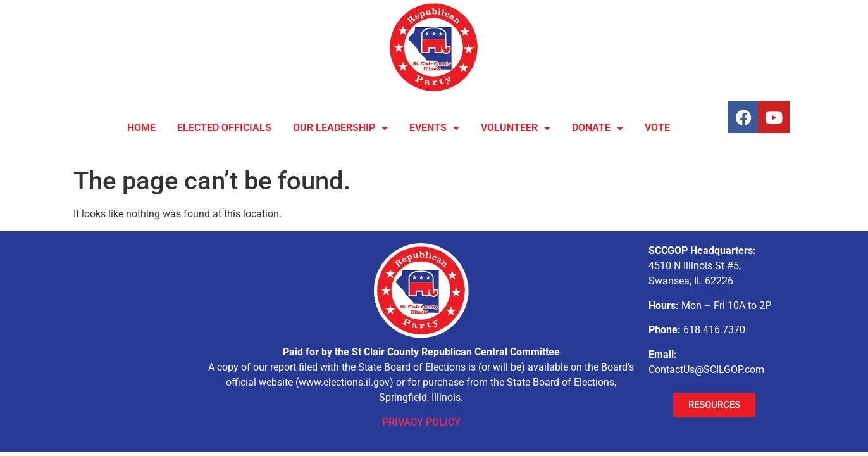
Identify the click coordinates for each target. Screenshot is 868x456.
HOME (141, 128)
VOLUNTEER (516, 128)
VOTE (657, 128)
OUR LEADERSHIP (340, 128)
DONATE (598, 128)
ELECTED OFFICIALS (224, 128)
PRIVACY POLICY (421, 422)
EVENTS (434, 128)
